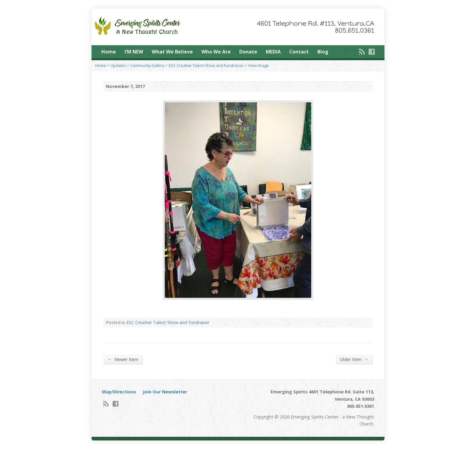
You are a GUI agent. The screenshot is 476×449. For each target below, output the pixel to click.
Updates (118, 65)
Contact (299, 52)
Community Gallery (147, 65)
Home (109, 52)
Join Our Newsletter (165, 392)
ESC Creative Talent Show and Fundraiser (206, 65)
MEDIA (273, 52)
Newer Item (123, 359)
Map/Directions (119, 392)
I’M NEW (134, 52)
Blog (323, 52)
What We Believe (172, 52)
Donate (248, 52)
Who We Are (216, 52)
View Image (258, 65)
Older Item (354, 359)
